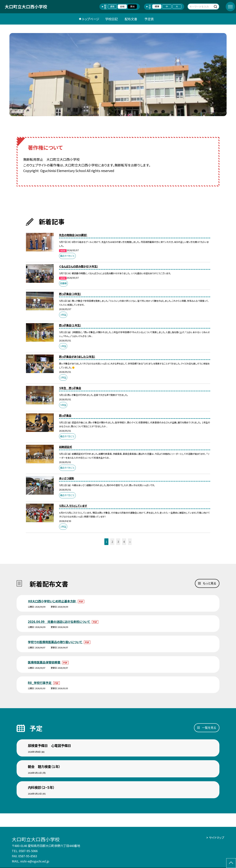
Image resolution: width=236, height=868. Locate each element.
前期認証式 (65, 447)
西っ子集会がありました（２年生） (77, 356)
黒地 (132, 6)
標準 (157, 6)
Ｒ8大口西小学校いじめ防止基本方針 (52, 601)
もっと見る (209, 583)
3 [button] (118, 542)
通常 (112, 6)
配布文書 (131, 19)
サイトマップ (217, 838)
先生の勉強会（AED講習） (73, 235)
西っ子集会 (65, 415)
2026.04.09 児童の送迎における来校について (59, 622)
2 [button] (112, 542)
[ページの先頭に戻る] (231, 863)
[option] (118, 75)
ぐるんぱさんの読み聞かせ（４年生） (79, 266)
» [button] (130, 542)
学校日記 (111, 19)
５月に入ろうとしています (73, 506)
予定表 (149, 19)
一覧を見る (209, 728)
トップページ (91, 19)
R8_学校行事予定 (40, 683)
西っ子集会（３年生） (70, 294)
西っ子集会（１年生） (70, 325)
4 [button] (124, 542)
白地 (122, 6)
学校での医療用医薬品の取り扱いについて (55, 642)
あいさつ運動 (66, 478)
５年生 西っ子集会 (70, 388)
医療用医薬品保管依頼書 (44, 662)
